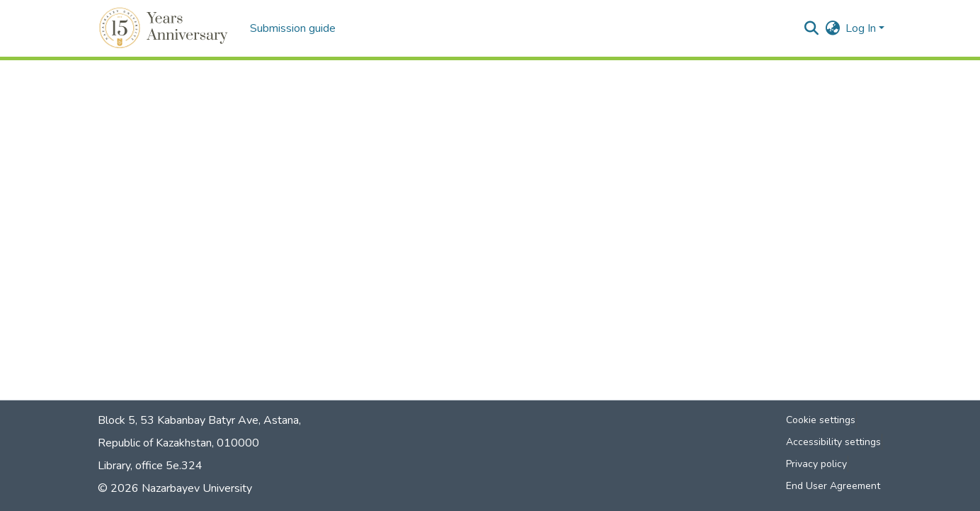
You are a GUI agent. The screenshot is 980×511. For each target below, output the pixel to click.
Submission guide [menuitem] (293, 28)
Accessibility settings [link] (833, 442)
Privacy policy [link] (816, 464)
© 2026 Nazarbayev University (175, 488)
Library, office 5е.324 (150, 466)
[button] (165, 28)
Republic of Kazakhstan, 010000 (178, 443)
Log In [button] (862, 28)
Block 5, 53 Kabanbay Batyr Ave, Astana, (199, 420)
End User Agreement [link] (833, 486)
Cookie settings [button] (821, 420)
